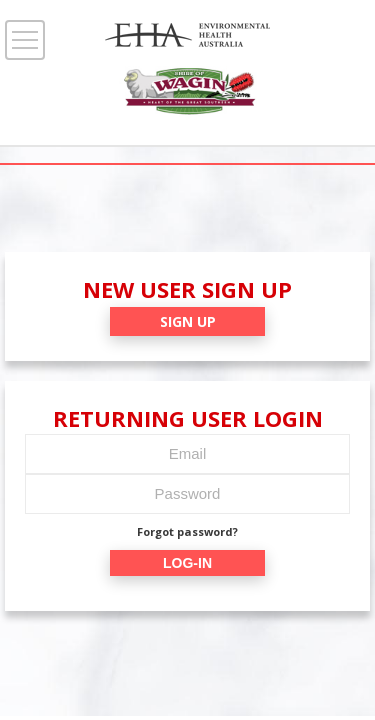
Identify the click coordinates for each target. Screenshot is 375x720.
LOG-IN (187, 563)
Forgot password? (187, 531)
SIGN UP (188, 321)
